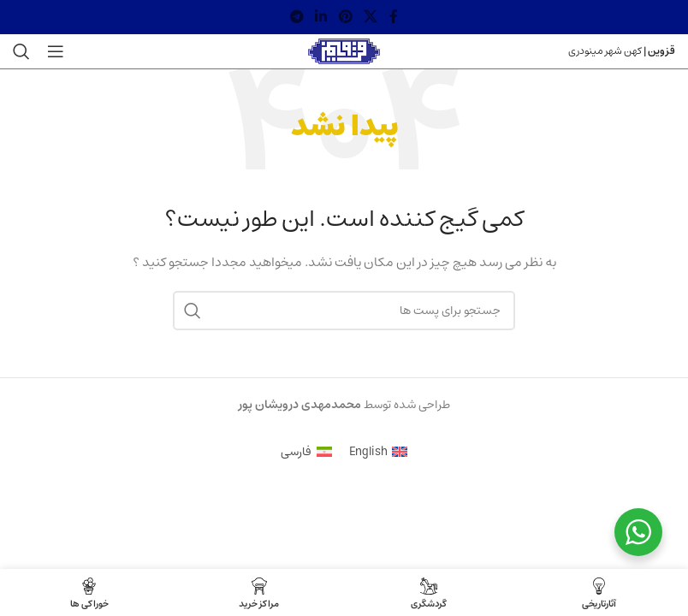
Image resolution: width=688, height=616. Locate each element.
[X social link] (370, 17)
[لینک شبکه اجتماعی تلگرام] (297, 17)
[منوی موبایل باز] (56, 51)
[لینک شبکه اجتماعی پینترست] (345, 17)
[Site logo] (344, 51)
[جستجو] (21, 51)
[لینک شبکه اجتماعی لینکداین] (321, 17)
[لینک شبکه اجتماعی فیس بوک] (394, 17)
